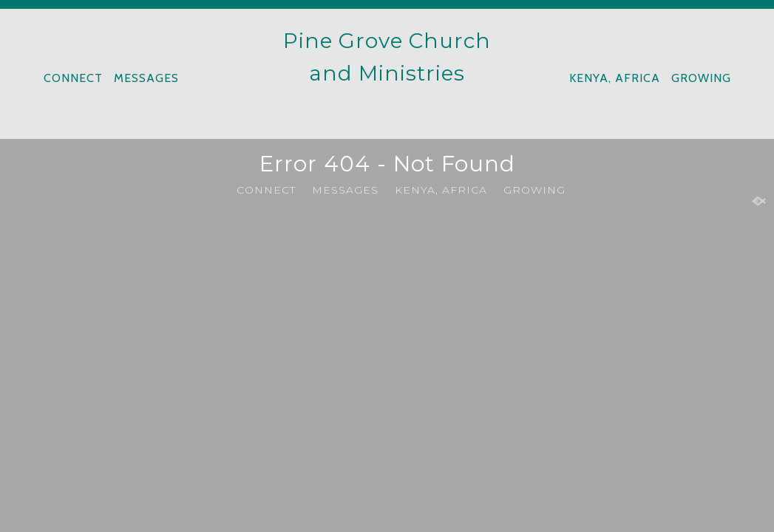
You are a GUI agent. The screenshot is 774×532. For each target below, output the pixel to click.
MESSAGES (146, 78)
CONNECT (73, 78)
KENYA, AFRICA (615, 78)
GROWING (701, 78)
